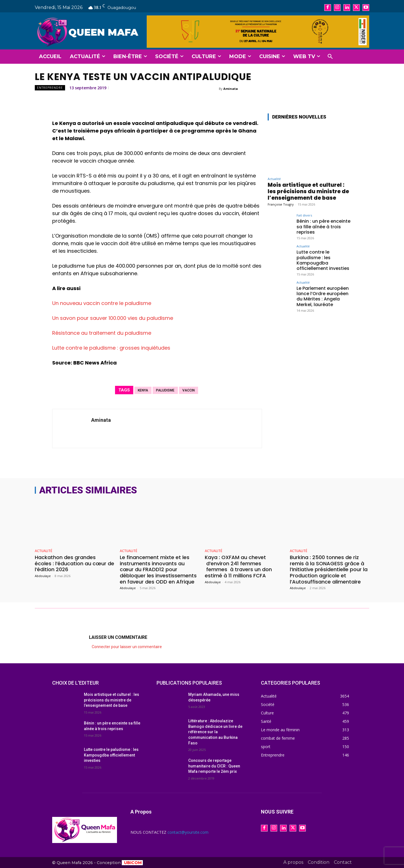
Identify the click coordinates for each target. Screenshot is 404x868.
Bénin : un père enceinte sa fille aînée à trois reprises (323, 226)
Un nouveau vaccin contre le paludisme (102, 303)
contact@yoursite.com (188, 832)
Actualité (274, 179)
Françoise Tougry (281, 204)
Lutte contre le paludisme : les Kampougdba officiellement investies (323, 260)
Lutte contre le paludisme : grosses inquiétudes (111, 348)
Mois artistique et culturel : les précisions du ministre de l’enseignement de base (308, 191)
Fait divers (304, 215)
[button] (330, 57)
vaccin (189, 390)
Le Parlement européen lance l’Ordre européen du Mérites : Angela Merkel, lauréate (323, 296)
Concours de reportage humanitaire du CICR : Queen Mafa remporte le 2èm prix (214, 766)
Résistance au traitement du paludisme (102, 333)
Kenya (143, 390)
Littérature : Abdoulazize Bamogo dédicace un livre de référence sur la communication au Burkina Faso (215, 732)
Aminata (231, 89)
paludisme (165, 390)
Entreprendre (50, 88)
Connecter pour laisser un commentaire (127, 647)
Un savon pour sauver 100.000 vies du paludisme (113, 318)
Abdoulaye (43, 576)
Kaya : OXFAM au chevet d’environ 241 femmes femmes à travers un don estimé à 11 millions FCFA (238, 566)
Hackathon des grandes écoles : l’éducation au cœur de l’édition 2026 (74, 563)
